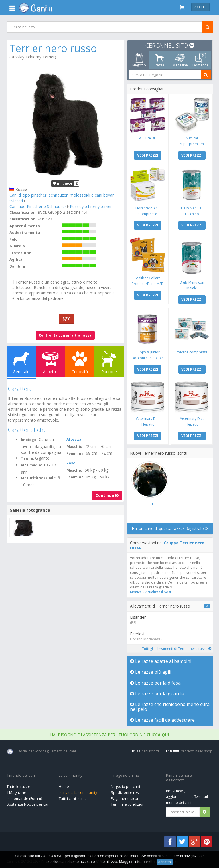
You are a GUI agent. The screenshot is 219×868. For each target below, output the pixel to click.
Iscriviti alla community (78, 791)
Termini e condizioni (128, 803)
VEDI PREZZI (148, 155)
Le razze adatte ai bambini (161, 660)
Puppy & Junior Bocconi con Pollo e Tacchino (148, 357)
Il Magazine (16, 791)
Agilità (16, 259)
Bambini (18, 266)
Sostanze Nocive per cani (29, 803)
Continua (107, 495)
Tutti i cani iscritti (73, 797)
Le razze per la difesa (155, 681)
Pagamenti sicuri (125, 797)
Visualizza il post (158, 591)
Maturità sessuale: (39, 477)
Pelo (14, 239)
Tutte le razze (18, 785)
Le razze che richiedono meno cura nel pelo (165, 705)
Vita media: (32, 464)
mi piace (63, 183)
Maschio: (75, 446)
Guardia (17, 245)
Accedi (200, 7)
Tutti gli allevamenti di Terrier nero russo (176, 647)
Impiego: (30, 439)
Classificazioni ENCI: (29, 212)
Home (64, 785)
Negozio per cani (125, 785)
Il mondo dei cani (21, 774)
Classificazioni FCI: (27, 218)
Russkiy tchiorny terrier (91, 206)
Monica (136, 591)
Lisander (138, 616)
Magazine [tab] (180, 60)
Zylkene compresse (191, 351)
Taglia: (28, 458)
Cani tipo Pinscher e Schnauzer (38, 206)
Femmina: (76, 453)
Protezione (21, 252)
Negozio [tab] (139, 60)
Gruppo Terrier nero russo (167, 543)
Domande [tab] (201, 60)
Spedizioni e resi (125, 791)
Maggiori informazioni (137, 862)
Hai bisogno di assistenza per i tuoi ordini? (109, 733)
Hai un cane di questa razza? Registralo (170, 527)
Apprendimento (25, 225)
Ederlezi (137, 632)
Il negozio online (125, 774)
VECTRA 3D (148, 138)
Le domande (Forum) (24, 797)
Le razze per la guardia (157, 692)
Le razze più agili (151, 671)
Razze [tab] (160, 60)
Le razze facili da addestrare (162, 719)
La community (71, 774)
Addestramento (25, 232)
